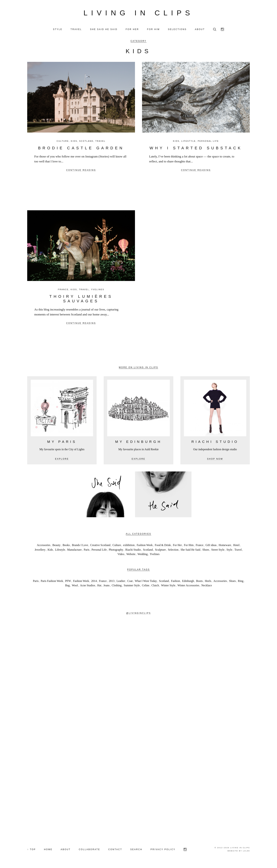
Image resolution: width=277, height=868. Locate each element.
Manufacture (74, 551)
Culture (63, 142)
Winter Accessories (188, 587)
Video (121, 556)
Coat (130, 582)
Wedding (142, 556)
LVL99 (246, 852)
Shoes (206, 551)
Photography (116, 551)
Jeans (107, 587)
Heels (208, 582)
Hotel (236, 546)
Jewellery (40, 551)
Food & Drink (163, 546)
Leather (121, 582)
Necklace (207, 587)
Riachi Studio (133, 551)
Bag (67, 587)
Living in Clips (138, 14)
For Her (177, 546)
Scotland (86, 142)
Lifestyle (189, 142)
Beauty (56, 546)
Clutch (155, 587)
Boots (199, 582)
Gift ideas (211, 546)
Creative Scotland (100, 546)
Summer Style (132, 587)
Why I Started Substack (196, 149)
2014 (94, 582)
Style (229, 551)
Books (66, 546)
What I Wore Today (146, 582)
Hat (99, 587)
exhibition (129, 546)
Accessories (43, 546)
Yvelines (98, 291)
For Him (189, 546)
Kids (74, 142)
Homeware (225, 546)
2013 (112, 582)
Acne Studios (88, 587)
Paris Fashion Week (52, 582)
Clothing (117, 587)
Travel (100, 142)
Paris (87, 551)
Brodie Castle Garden (81, 149)
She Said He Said (190, 551)
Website (131, 556)
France (63, 291)
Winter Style (168, 587)
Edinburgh (188, 582)
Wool (75, 587)
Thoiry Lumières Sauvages (81, 300)
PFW (68, 582)
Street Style (218, 551)
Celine (146, 587)
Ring (241, 582)
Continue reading (81, 172)
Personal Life (208, 142)
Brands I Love (80, 546)
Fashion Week (145, 546)
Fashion (176, 582)
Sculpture (160, 551)
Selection (173, 551)
